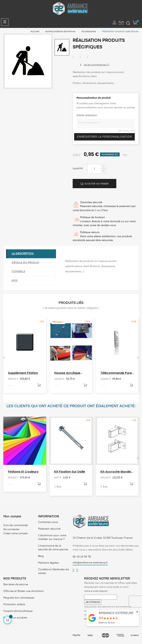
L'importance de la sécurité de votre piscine (53, 548)
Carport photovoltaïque (18, 611)
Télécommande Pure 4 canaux (116, 373)
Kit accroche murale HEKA (116, 472)
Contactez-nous (48, 522)
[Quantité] (94, 169)
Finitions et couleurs (23, 472)
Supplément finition (23, 373)
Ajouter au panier (94, 184)
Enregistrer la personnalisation (104, 137)
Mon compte (12, 517)
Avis (15, 281)
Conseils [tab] (18, 272)
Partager (73, 57)
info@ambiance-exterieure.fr (90, 563)
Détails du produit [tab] (26, 263)
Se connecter (11, 529)
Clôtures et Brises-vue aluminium (24, 591)
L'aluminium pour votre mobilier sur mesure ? (52, 537)
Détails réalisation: (87, 115)
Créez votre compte (15, 533)
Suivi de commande (16, 525)
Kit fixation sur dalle (70, 472)
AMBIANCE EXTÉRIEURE (116, 613)
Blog (41, 556)
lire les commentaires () (97, 65)
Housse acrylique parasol (67, 373)
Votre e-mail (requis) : (96, 591)
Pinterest (88, 57)
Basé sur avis (107, 623)
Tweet (80, 57)
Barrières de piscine (16, 584)
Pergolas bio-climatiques (19, 598)
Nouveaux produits (15, 618)
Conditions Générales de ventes (53, 571)
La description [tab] (23, 254)
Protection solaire (14, 604)
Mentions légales (48, 563)
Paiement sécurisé (49, 529)
